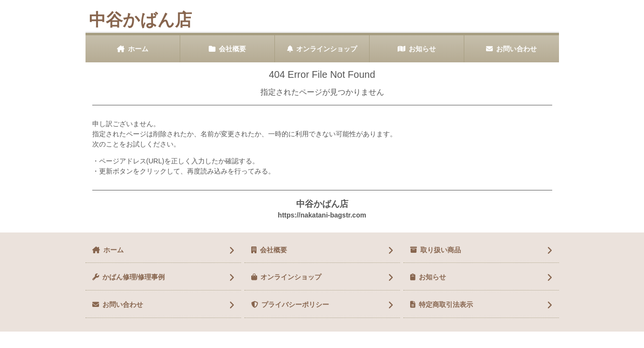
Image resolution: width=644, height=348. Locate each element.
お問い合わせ (516, 49)
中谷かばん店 (140, 20)
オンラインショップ (327, 49)
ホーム (138, 49)
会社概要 (232, 49)
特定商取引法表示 (446, 304)
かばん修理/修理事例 (134, 277)
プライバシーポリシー (295, 304)
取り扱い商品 (441, 250)
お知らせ (422, 49)
